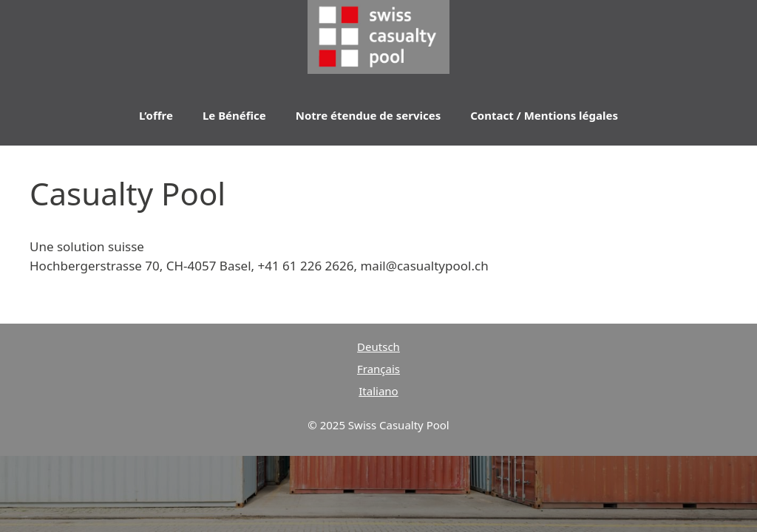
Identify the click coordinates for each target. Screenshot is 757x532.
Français (378, 369)
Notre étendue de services (368, 115)
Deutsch (378, 347)
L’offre (156, 115)
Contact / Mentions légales (544, 115)
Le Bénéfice (234, 115)
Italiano (378, 391)
